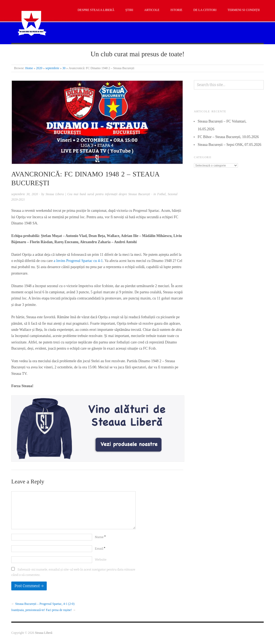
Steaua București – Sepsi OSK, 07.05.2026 (229, 145)
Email (100, 549)
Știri (129, 10)
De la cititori (205, 10)
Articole (152, 10)
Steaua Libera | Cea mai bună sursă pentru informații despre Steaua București (98, 194)
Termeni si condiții (244, 10)
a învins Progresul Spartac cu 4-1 (78, 261)
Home (29, 68)
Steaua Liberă (44, 633)
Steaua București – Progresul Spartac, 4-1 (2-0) (45, 604)
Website (101, 560)
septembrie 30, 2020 (25, 194)
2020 (39, 68)
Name (100, 537)
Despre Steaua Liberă (96, 10)
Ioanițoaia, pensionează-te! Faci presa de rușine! (42, 610)
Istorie (177, 10)
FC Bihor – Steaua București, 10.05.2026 (228, 137)
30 (64, 68)
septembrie (52, 68)
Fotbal (162, 194)
